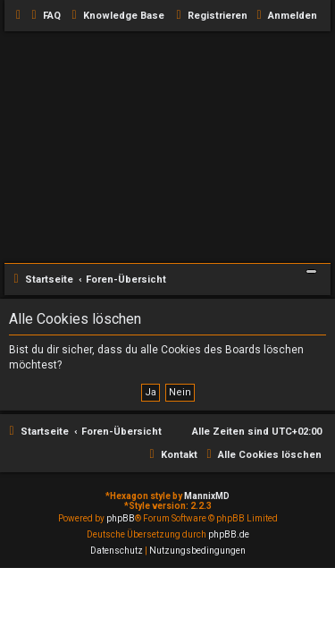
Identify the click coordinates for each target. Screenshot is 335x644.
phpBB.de (229, 534)
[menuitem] (44, 16)
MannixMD (207, 496)
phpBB (121, 518)
